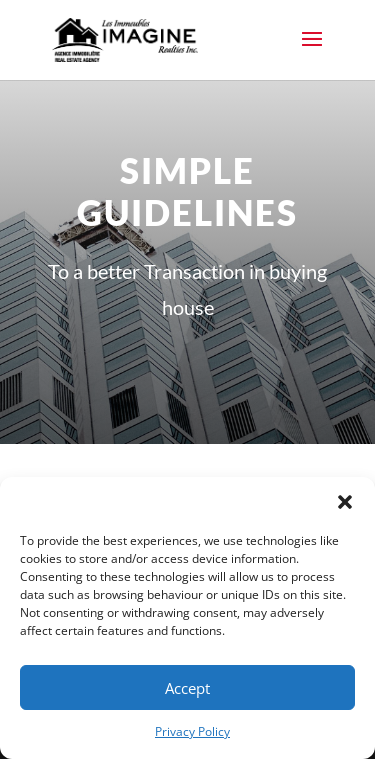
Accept (187, 688)
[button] (345, 502)
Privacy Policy (192, 731)
